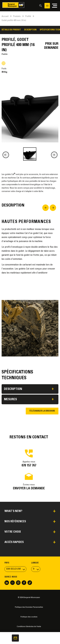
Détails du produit (11, 30)
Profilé (28, 16)
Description (30, 30)
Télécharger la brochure (42, 411)
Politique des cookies (29, 617)
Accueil (5, 16)
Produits (17, 16)
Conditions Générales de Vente (29, 627)
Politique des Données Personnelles (29, 607)
